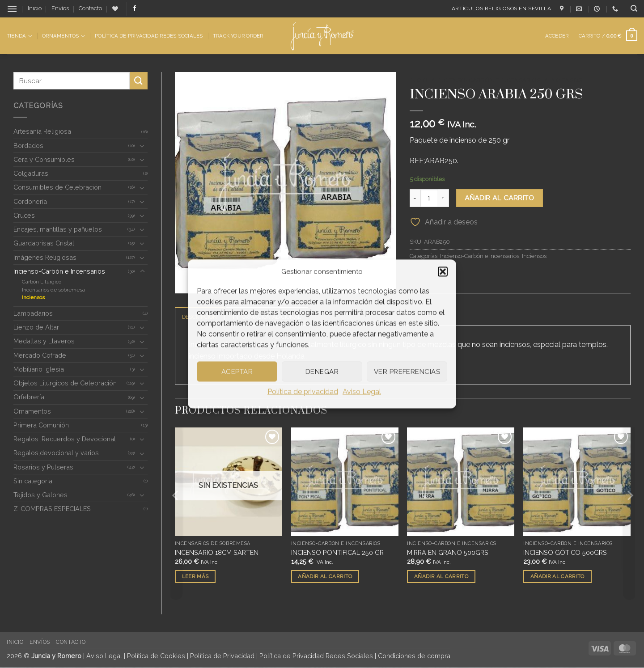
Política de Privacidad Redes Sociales (149, 36)
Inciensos (33, 297)
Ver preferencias (407, 372)
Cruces (24, 215)
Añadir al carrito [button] (325, 577)
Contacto (90, 8)
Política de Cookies (156, 656)
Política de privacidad (303, 391)
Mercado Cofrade (40, 355)
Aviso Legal (362, 391)
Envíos (60, 8)
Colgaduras (31, 173)
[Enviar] (139, 81)
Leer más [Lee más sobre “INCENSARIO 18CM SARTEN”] (195, 577)
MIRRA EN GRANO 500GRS (448, 553)
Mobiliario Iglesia (39, 369)
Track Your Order (238, 36)
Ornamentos (64, 36)
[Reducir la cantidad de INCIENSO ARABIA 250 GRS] (415, 198)
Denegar (322, 372)
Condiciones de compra (414, 656)
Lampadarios (33, 313)
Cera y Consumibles (44, 159)
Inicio (35, 8)
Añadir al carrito (499, 198)
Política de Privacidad (222, 656)
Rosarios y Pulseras (43, 467)
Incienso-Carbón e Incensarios (59, 271)
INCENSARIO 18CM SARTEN (217, 553)
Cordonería (30, 201)
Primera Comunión (41, 425)
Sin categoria (33, 481)
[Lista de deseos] (115, 9)
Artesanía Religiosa (42, 131)
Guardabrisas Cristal (44, 243)
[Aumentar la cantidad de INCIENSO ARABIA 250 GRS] (444, 198)
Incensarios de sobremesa (53, 290)
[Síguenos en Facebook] (135, 8)
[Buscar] (634, 8)
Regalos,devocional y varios (56, 453)
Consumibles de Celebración (57, 187)
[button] (443, 271)
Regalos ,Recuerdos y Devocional (65, 439)
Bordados (28, 146)
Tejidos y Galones (40, 495)
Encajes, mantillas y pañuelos (58, 229)
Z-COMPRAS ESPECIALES (52, 509)
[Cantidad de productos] (429, 198)
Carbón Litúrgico (42, 282)
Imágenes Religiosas (45, 257)
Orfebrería (29, 397)
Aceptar (237, 372)
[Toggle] (142, 146)
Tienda (19, 36)
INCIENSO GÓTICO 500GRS (565, 553)
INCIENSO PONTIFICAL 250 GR (337, 553)
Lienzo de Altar (36, 327)
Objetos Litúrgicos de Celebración (65, 383)
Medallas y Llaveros (44, 341)
